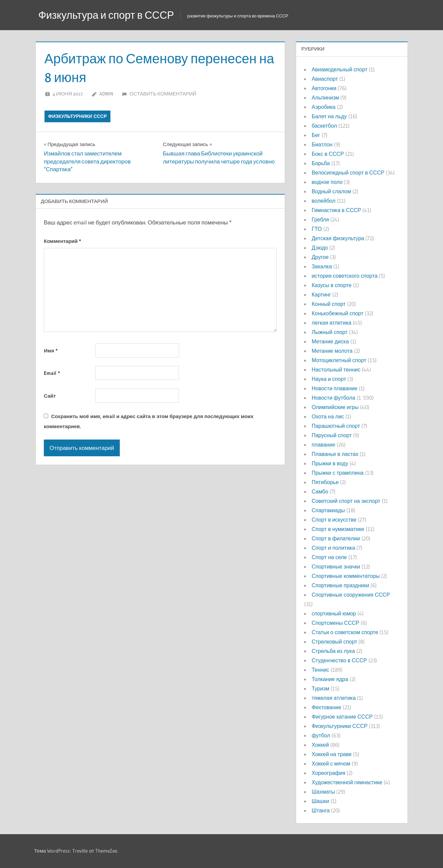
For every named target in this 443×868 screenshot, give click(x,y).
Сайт (50, 396)
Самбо (320, 491)
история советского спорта (344, 276)
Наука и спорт (329, 379)
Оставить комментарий (163, 94)
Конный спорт (329, 304)
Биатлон (322, 144)
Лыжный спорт (329, 332)
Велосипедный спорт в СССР (348, 173)
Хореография (328, 773)
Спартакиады (328, 510)
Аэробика (323, 107)
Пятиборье (325, 482)
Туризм (320, 688)
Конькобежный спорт (337, 313)
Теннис (320, 670)
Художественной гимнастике (347, 782)
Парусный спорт (332, 435)
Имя (51, 351)
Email (52, 373)
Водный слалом (331, 191)
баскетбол (324, 126)
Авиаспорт (325, 79)
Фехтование (326, 707)
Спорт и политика (333, 548)
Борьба (321, 163)
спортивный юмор (334, 613)
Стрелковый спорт (334, 642)
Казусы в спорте (331, 285)
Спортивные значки (336, 566)
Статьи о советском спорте (345, 632)
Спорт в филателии (336, 538)
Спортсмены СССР (335, 623)
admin (106, 94)
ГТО (317, 229)
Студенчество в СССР (339, 660)
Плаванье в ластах (335, 454)
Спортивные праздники (340, 585)
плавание (323, 445)
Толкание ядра (330, 679)
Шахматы (323, 792)
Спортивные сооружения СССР (351, 595)
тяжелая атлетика (334, 698)
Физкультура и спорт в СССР (109, 15)
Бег (316, 135)
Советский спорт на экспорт (346, 501)
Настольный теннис (336, 370)
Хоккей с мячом (331, 763)
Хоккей (320, 745)
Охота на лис (328, 416)
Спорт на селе (329, 557)
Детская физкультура (338, 238)
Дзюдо (320, 248)
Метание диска (330, 341)
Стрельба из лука (333, 651)
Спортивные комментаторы (346, 576)
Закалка (322, 266)
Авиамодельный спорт (339, 69)
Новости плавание (334, 388)
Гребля (320, 219)
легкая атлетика (331, 323)
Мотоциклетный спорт (339, 360)
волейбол (323, 201)
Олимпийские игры (335, 407)
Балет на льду (329, 116)
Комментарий (62, 241)
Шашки (320, 801)
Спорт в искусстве (334, 520)
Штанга (321, 810)
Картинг (321, 294)
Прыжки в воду (330, 463)
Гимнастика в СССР (336, 210)
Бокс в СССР (328, 154)
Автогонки (324, 88)
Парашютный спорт (336, 426)
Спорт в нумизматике (338, 529)
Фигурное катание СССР (342, 717)
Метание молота (332, 351)
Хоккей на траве (331, 754)
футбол (321, 735)
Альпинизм (325, 97)
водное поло (327, 182)
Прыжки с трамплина (337, 473)
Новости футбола (333, 398)
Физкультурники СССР (77, 116)
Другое (320, 257)
